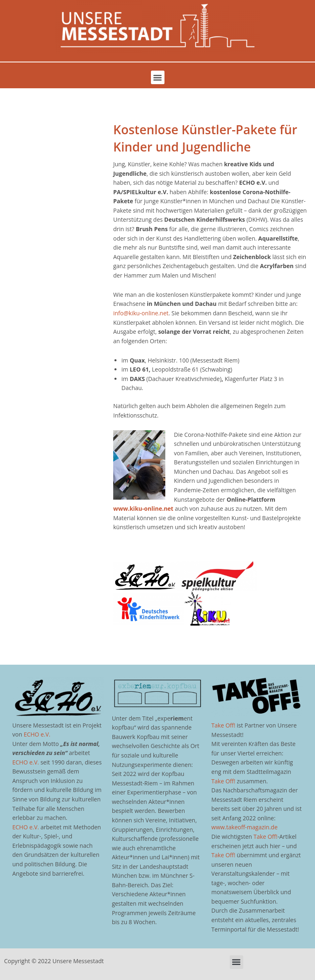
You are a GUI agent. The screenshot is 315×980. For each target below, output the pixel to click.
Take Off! (223, 725)
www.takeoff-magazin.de (244, 827)
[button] (158, 77)
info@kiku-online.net (141, 313)
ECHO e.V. (37, 734)
